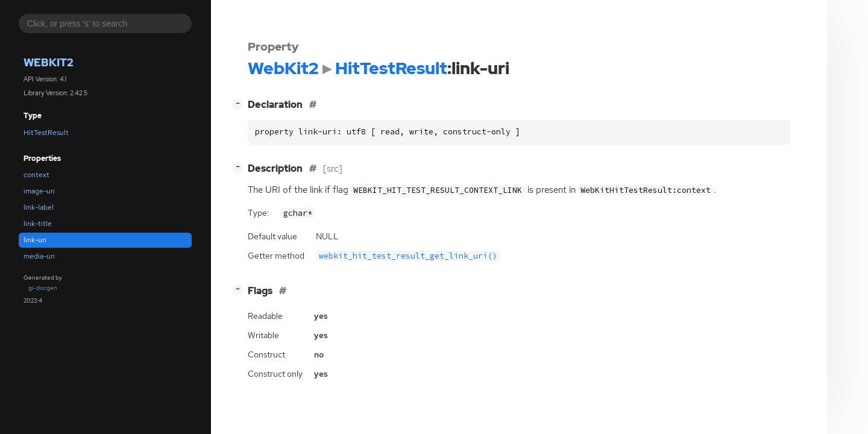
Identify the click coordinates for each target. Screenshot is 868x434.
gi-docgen (43, 288)
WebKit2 (49, 62)
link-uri (35, 240)
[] (240, 103)
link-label (39, 207)
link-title (38, 224)
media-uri (39, 256)
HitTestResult (46, 133)
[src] (333, 168)
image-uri (39, 191)
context (36, 175)
